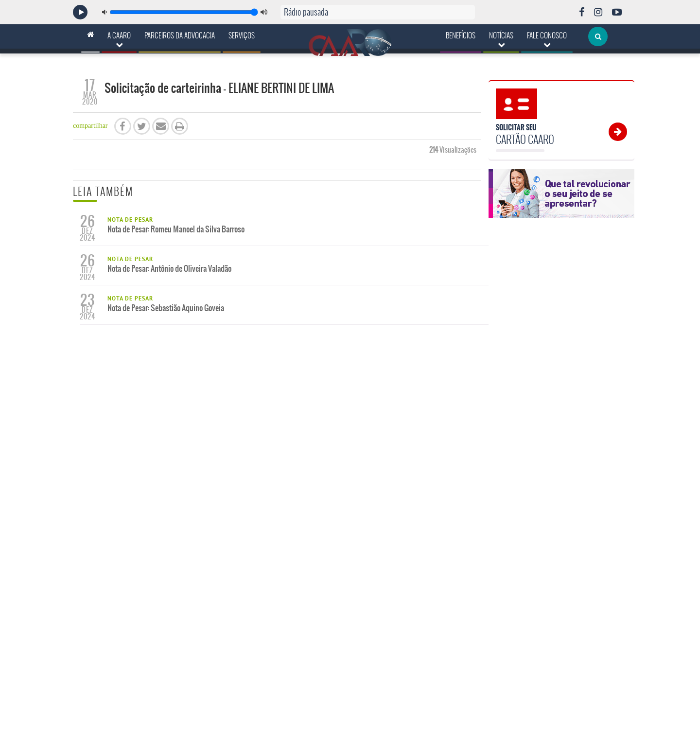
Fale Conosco (547, 39)
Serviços (242, 35)
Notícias (501, 39)
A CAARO (119, 39)
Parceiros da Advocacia (180, 35)
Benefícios (461, 35)
